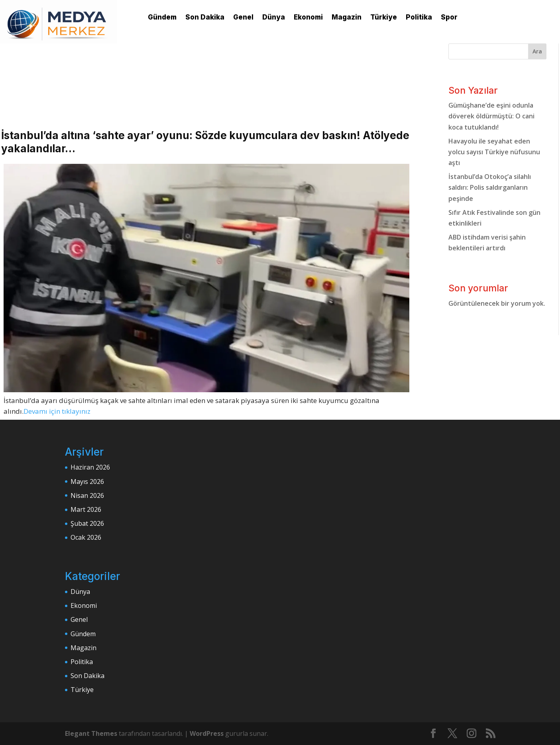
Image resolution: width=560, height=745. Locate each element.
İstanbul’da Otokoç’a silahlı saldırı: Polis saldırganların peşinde (490, 187)
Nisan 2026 (87, 495)
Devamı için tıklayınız (57, 411)
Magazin (347, 17)
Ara (537, 51)
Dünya (274, 17)
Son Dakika (205, 17)
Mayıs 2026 (87, 482)
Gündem (162, 17)
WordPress (207, 733)
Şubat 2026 (87, 523)
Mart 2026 (86, 509)
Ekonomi (308, 17)
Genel (243, 17)
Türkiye (384, 17)
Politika (419, 17)
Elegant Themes (91, 733)
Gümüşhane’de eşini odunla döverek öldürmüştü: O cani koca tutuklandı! (491, 116)
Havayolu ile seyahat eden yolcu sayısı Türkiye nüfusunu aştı (494, 152)
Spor (449, 17)
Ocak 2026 (86, 537)
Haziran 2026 (90, 467)
